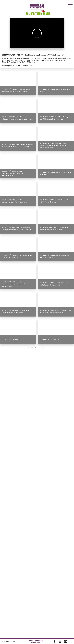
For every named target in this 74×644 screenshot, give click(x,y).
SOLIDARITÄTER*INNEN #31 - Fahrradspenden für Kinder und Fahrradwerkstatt (12, 173)
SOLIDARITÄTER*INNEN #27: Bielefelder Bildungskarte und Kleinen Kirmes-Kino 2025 (17, 229)
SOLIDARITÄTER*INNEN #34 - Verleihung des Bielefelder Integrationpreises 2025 (55, 118)
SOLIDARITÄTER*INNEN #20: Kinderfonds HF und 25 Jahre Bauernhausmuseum (55, 312)
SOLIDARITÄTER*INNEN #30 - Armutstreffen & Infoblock (56, 173)
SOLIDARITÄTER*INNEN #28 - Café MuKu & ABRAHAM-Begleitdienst (55, 201)
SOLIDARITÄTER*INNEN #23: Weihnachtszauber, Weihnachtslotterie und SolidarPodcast (16, 284)
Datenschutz (36, 642)
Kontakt (31, 641)
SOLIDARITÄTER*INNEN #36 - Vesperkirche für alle (55, 90)
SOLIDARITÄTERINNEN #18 (50, 339)
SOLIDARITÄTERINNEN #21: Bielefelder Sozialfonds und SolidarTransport (16, 312)
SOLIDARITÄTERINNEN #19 (12, 339)
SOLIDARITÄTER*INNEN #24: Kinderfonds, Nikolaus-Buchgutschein (54, 256)
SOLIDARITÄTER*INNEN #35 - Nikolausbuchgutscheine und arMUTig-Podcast (17, 118)
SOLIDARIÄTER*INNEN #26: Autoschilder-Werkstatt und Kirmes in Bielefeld (54, 229)
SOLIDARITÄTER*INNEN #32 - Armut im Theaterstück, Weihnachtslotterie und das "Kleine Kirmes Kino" (54, 146)
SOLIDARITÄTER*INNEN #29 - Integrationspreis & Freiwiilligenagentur (15, 201)
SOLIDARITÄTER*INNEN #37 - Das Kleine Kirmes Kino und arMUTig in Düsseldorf (16, 90)
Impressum (39, 641)
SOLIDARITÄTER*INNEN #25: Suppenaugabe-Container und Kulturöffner (18, 256)
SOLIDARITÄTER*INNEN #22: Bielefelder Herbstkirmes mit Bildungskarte (54, 284)
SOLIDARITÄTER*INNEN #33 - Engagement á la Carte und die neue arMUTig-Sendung (17, 146)
